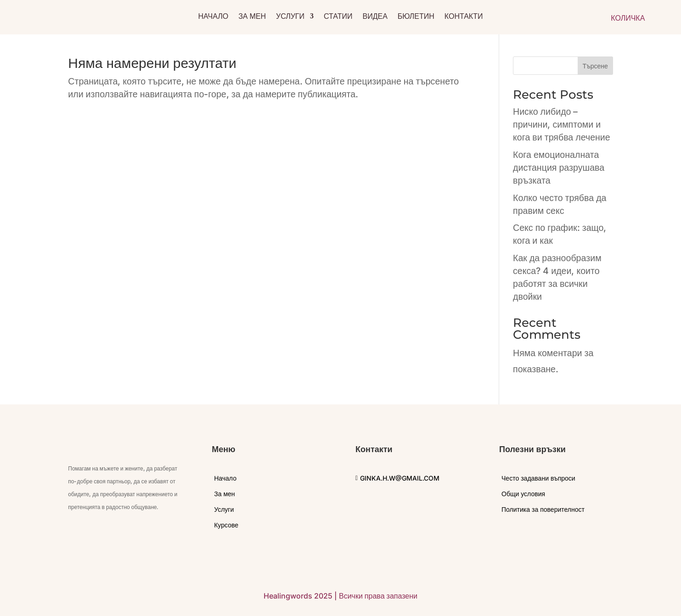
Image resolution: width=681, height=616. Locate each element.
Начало (214, 17)
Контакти (464, 17)
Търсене (595, 66)
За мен (252, 17)
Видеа (375, 17)
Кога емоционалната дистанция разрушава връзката (559, 168)
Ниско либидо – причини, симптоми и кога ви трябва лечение (562, 124)
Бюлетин (416, 17)
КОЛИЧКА (628, 18)
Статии (338, 17)
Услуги (290, 17)
